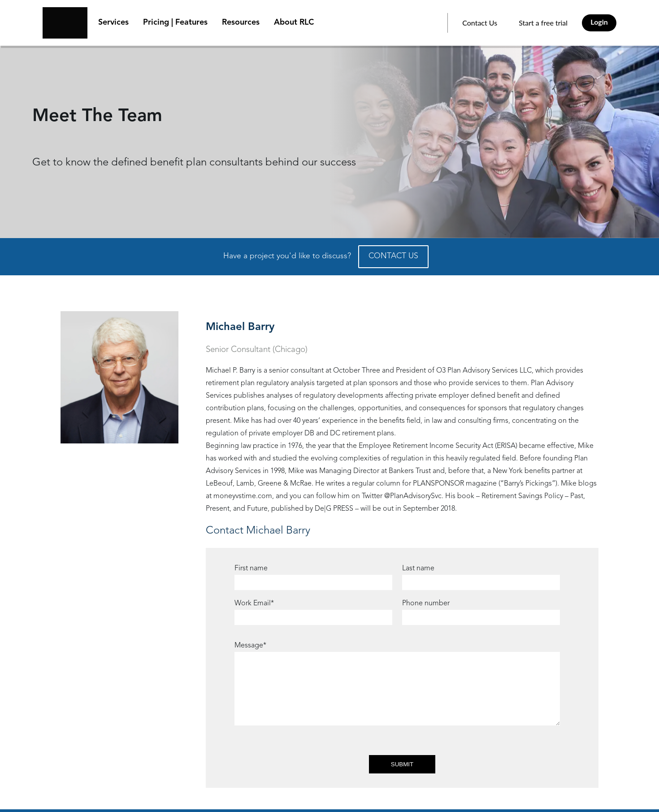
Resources (241, 22)
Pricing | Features (175, 22)
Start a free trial (543, 23)
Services (113, 22)
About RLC (294, 22)
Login (599, 22)
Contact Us (480, 23)
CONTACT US (393, 256)
